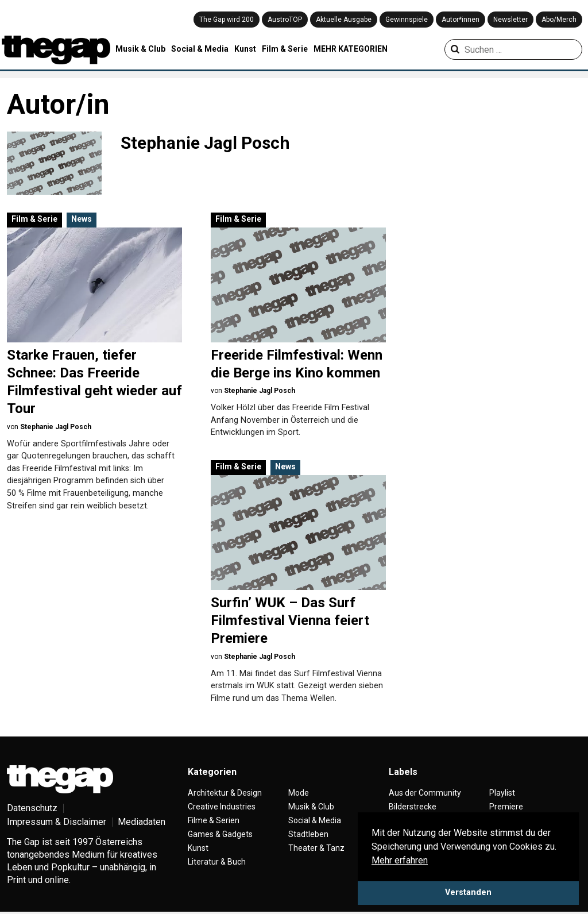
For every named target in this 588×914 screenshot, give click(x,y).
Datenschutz (32, 808)
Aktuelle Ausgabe (344, 20)
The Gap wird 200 (227, 20)
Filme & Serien (214, 820)
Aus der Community (425, 793)
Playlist (502, 793)
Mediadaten (142, 822)
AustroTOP (285, 20)
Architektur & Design (225, 793)
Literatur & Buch (217, 862)
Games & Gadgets (220, 834)
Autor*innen (461, 20)
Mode (299, 793)
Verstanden (468, 892)
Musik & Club (140, 49)
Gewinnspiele (407, 20)
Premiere (506, 807)
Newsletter (510, 20)
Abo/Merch (559, 20)
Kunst (245, 49)
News (82, 219)
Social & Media (200, 49)
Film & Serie (285, 49)
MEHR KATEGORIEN (351, 49)
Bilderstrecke (413, 807)
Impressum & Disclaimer (57, 822)
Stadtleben (308, 834)
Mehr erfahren (400, 860)
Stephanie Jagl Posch (56, 427)
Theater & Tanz (316, 848)
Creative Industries (222, 807)
